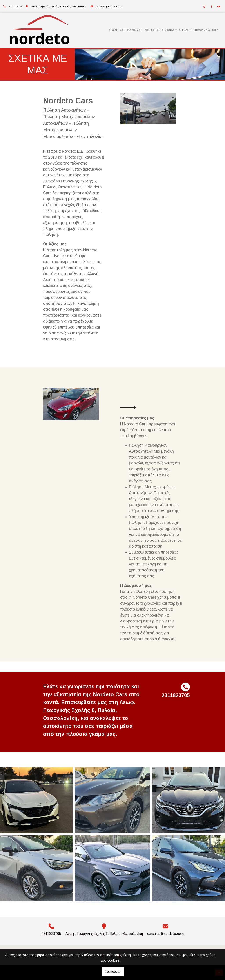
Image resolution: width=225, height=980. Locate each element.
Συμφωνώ (113, 972)
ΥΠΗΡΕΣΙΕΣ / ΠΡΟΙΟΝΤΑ (160, 30)
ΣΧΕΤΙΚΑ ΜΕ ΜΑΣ (131, 30)
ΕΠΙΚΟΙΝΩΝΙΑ (202, 30)
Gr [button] (214, 30)
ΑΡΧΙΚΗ (113, 30)
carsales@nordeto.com (109, 6)
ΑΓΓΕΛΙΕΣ (185, 30)
